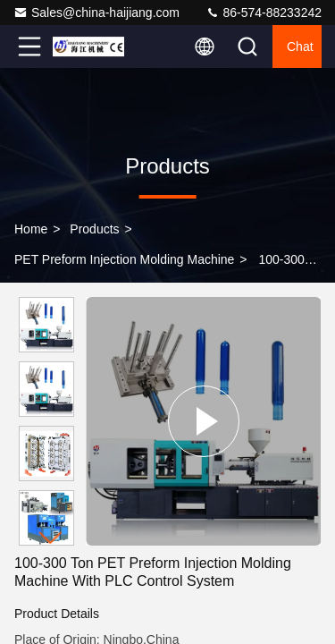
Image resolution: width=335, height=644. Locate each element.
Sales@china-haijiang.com (96, 13)
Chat (300, 47)
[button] (51, 538)
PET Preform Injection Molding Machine (124, 259)
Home (31, 229)
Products (94, 229)
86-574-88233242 (264, 13)
